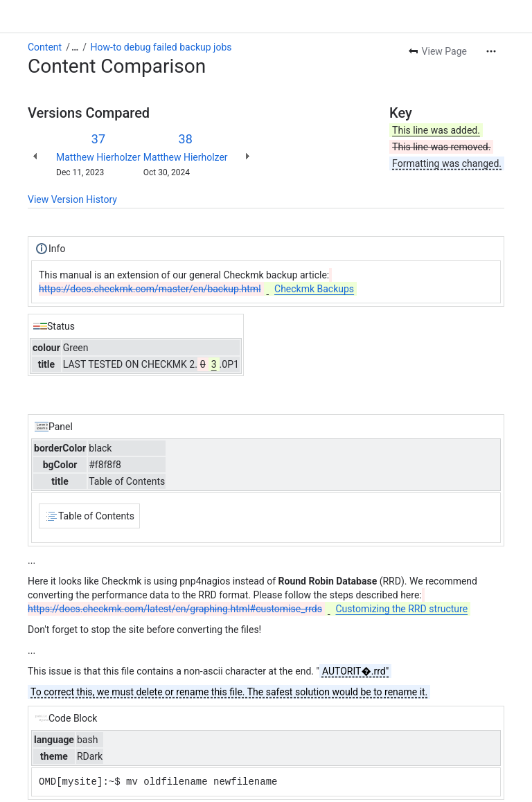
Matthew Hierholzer (98, 157)
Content (45, 47)
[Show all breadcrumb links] (75, 47)
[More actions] (491, 51)
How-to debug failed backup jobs (161, 47)
